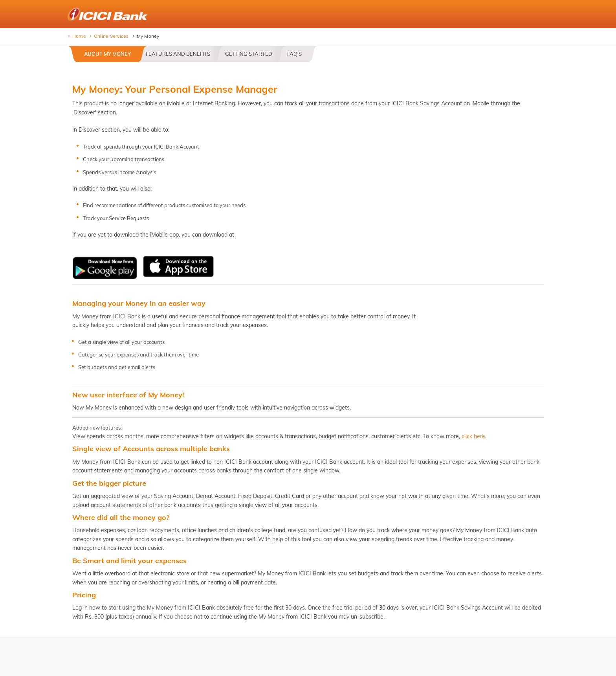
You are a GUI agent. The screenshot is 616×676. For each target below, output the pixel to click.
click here (473, 436)
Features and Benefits (178, 54)
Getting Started (249, 54)
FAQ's (294, 54)
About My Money (107, 54)
